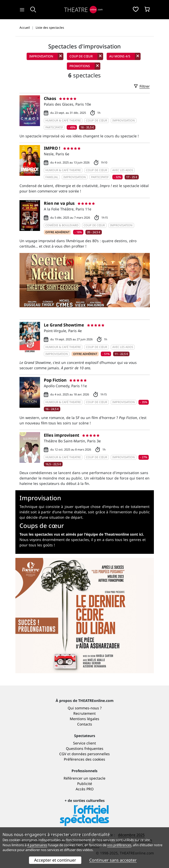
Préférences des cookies (84, 759)
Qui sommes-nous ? (85, 708)
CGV (63, 754)
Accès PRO (85, 789)
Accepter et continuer (55, 860)
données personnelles (91, 754)
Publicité (85, 784)
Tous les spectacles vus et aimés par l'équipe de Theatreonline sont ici (81, 534)
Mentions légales (84, 719)
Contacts (85, 724)
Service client (84, 743)
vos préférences (119, 845)
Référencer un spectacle (84, 778)
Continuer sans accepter (113, 860)
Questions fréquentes (85, 748)
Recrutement (84, 713)
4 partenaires (37, 845)
